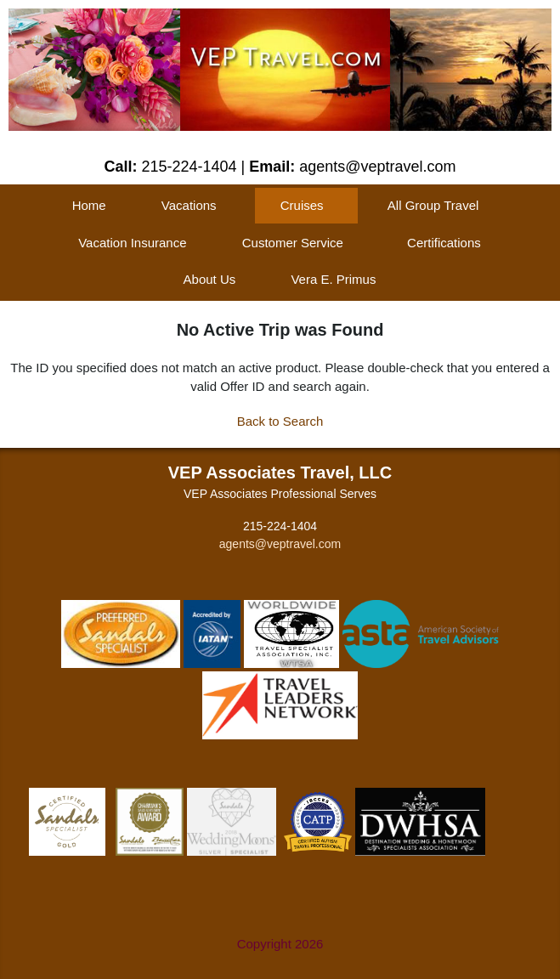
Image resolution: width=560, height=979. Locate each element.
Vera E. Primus (333, 279)
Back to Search (280, 421)
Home (89, 205)
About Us (210, 279)
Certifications (444, 243)
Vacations (189, 205)
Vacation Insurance (132, 243)
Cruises (302, 205)
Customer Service (293, 243)
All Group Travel (433, 205)
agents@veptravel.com (280, 544)
